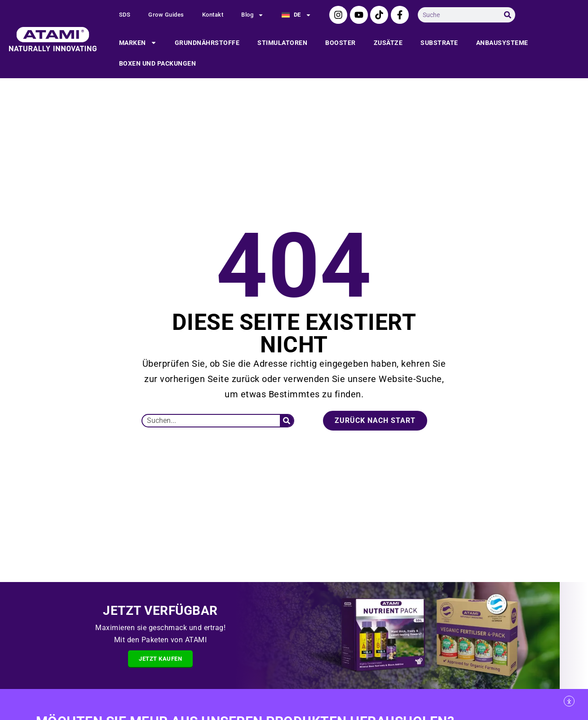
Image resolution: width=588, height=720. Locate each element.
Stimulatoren (282, 43)
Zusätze (388, 43)
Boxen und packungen (158, 63)
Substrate (439, 43)
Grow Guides (166, 15)
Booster (340, 43)
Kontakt (213, 15)
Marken (138, 43)
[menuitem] (296, 15)
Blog (252, 15)
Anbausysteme (502, 43)
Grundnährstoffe (207, 43)
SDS (125, 15)
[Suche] (508, 15)
